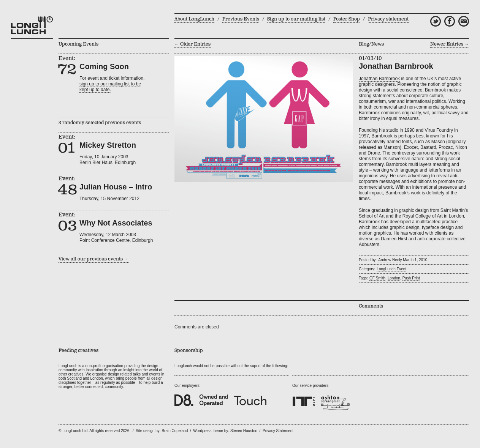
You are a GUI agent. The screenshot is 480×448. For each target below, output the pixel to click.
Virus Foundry (439, 130)
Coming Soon (104, 66)
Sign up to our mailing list (296, 19)
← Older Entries (192, 44)
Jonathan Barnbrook (379, 79)
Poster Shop (347, 19)
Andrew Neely (390, 260)
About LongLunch (194, 19)
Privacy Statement (278, 431)
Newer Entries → (450, 44)
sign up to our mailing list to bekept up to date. (110, 87)
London (394, 278)
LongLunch (32, 25)
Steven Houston (244, 431)
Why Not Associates (116, 223)
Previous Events (241, 19)
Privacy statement (388, 19)
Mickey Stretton (108, 145)
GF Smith (377, 278)
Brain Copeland (175, 431)
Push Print (411, 278)
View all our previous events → (93, 259)
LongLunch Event (391, 269)
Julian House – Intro (116, 187)
